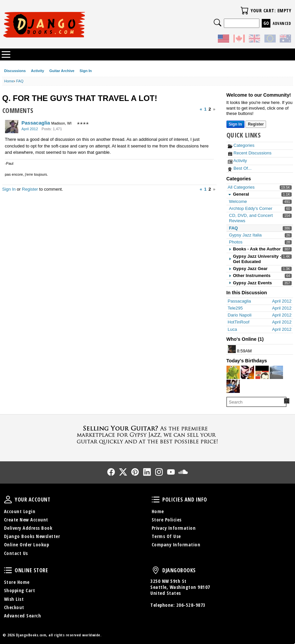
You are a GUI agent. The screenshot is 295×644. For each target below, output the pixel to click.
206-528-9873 (191, 605)
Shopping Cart (20, 590)
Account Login (20, 511)
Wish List (14, 599)
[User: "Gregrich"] (233, 386)
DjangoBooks (156, 570)
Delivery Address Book (28, 528)
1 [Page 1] (205, 109)
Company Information (176, 545)
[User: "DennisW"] (276, 372)
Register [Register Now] (256, 124)
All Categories (241, 187)
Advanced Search (23, 616)
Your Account (8, 500)
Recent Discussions (250, 153)
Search (218, 23)
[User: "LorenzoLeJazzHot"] (233, 372)
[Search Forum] (287, 401)
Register (30, 189)
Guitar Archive (62, 71)
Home (158, 511)
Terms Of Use (166, 536)
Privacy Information (174, 528)
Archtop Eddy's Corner (251, 208)
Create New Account (26, 520)
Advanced (282, 23)
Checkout (14, 607)
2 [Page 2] (210, 109)
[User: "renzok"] (247, 372)
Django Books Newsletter (32, 536)
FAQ (234, 228)
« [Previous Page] (201, 109)
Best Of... (240, 168)
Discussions (15, 71)
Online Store (8, 570)
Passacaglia (36, 123)
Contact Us (16, 553)
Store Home (17, 582)
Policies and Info (156, 500)
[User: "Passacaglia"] (12, 127)
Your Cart (244, 11)
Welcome (238, 201)
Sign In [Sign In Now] (235, 124)
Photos (236, 242)
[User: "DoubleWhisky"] (232, 349)
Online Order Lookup (27, 545)
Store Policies (167, 520)
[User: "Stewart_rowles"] (262, 372)
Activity (38, 71)
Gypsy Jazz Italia (245, 235)
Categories (241, 145)
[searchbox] (256, 402)
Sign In (86, 71)
